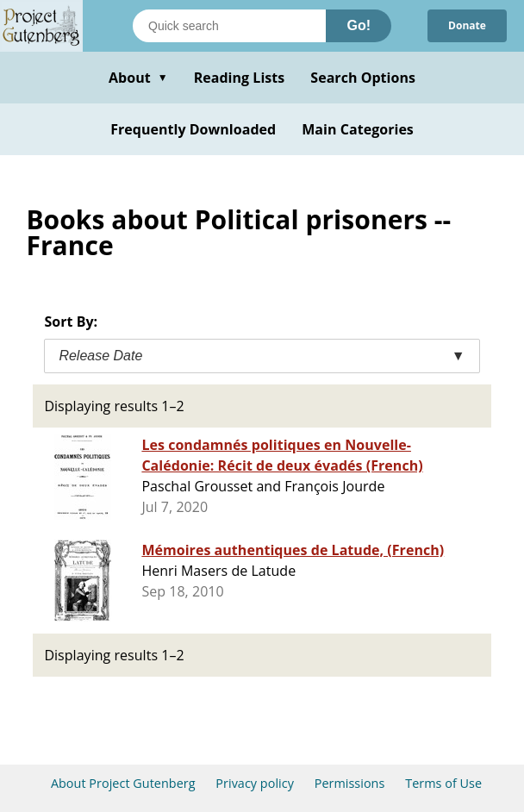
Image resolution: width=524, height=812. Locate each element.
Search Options (363, 78)
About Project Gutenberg (123, 783)
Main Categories (358, 129)
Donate (467, 25)
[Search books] (229, 26)
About (138, 78)
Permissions (350, 783)
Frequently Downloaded (193, 129)
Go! (359, 25)
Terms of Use (443, 783)
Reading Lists (240, 78)
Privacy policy (255, 783)
